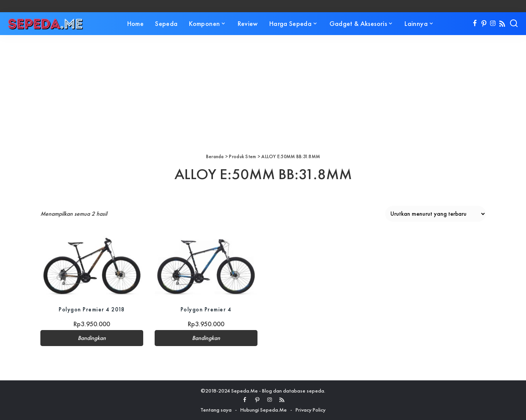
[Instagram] (493, 24)
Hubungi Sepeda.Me (264, 410)
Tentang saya (216, 410)
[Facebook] (475, 24)
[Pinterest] (484, 24)
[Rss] (502, 24)
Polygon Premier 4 (206, 309)
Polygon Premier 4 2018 (92, 309)
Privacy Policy (311, 410)
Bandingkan (92, 338)
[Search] (514, 24)
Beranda (215, 156)
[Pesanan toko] (436, 214)
